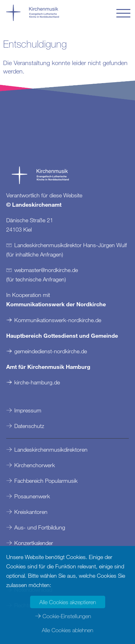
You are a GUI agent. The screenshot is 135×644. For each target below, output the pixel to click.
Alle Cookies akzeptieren (68, 602)
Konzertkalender (34, 543)
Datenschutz (29, 426)
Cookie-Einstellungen (67, 616)
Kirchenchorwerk (35, 465)
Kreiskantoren (31, 512)
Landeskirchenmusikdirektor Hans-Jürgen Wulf (71, 245)
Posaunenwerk (32, 496)
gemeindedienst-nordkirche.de (51, 351)
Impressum (28, 410)
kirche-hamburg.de (37, 382)
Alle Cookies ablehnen (67, 630)
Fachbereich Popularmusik (46, 481)
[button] (123, 13)
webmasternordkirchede (46, 270)
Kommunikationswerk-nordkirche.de (58, 320)
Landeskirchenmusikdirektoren (51, 449)
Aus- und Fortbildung (40, 527)
